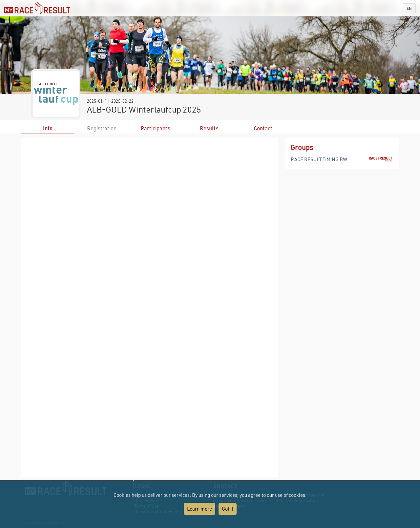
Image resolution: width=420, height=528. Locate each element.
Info (48, 128)
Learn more (199, 509)
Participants (156, 128)
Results (209, 128)
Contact (263, 128)
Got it (228, 509)
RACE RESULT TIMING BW (319, 159)
